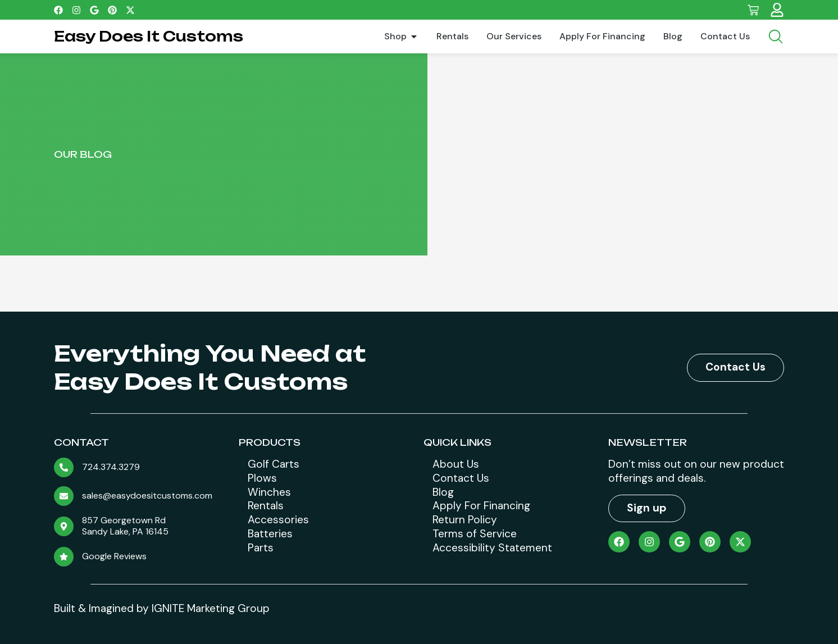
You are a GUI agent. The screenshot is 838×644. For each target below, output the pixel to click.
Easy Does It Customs (149, 36)
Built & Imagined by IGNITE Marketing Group (162, 608)
